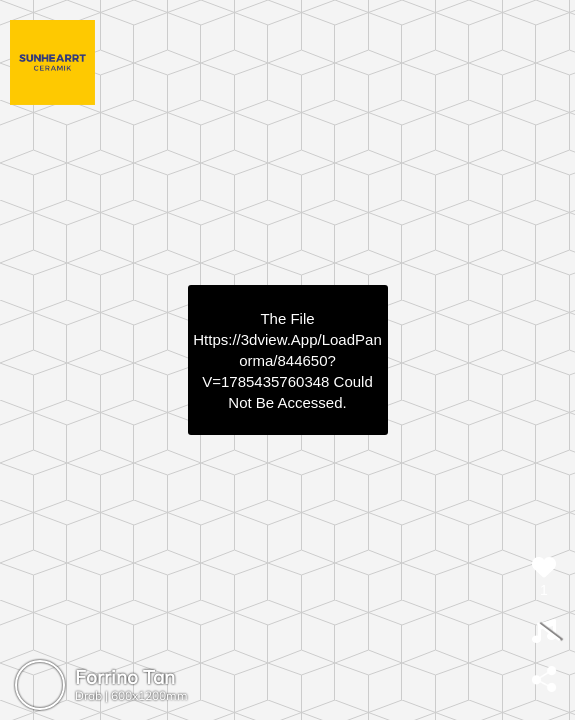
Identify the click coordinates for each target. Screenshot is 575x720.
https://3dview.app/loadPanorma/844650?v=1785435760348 (287, 360)
